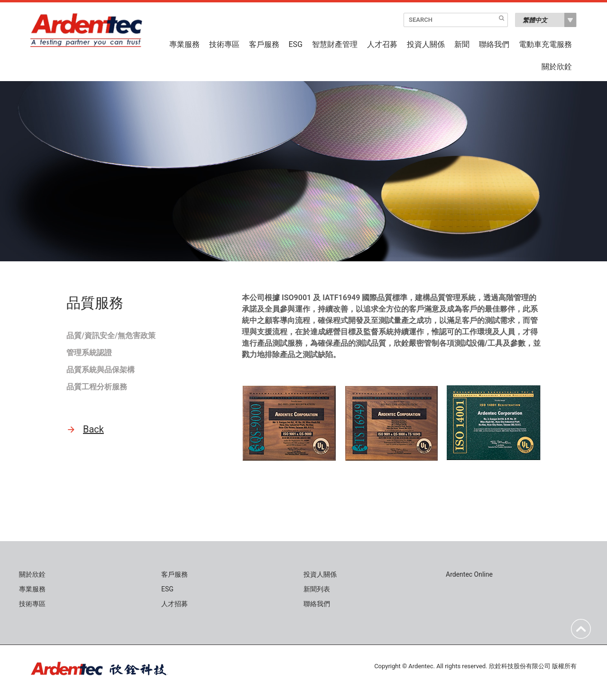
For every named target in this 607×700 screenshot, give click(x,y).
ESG (296, 45)
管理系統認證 (89, 353)
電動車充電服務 (545, 45)
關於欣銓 (557, 67)
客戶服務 (264, 45)
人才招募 (175, 604)
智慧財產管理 (335, 45)
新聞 (462, 45)
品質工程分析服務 (97, 387)
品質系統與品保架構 (101, 370)
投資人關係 (426, 45)
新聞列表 (317, 589)
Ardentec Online (469, 574)
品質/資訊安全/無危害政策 (111, 336)
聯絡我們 (494, 45)
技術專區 (224, 45)
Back (93, 429)
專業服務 (184, 45)
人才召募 (382, 45)
